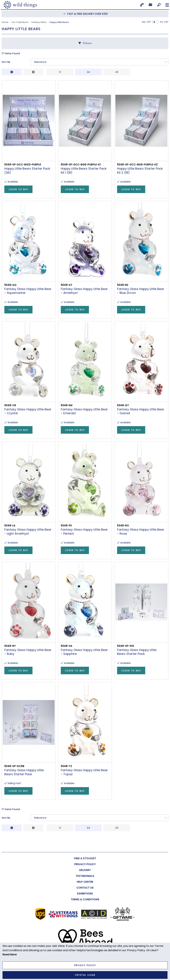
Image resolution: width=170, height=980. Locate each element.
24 (88, 72)
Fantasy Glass (39, 22)
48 (117, 72)
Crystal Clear (85, 975)
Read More (10, 954)
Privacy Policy (85, 965)
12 (60, 72)
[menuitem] (85, 858)
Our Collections (20, 22)
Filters (87, 43)
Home (5, 22)
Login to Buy (18, 189)
